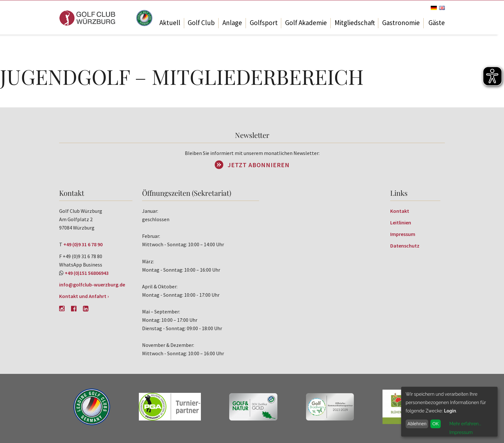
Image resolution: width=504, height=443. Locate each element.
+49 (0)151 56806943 (87, 273)
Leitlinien (401, 222)
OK (436, 424)
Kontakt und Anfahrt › (84, 296)
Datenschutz (405, 246)
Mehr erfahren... (465, 424)
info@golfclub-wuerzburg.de (92, 285)
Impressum (403, 234)
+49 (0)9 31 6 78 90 (83, 244)
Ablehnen (417, 424)
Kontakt (400, 211)
